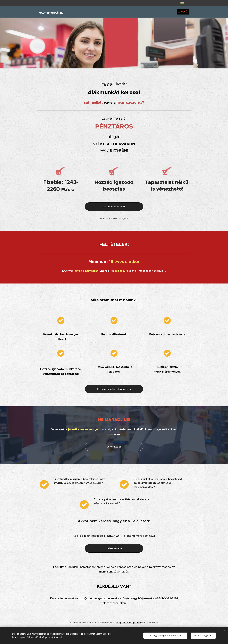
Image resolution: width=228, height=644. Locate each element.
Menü (183, 12)
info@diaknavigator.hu (94, 598)
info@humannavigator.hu (128, 623)
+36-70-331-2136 (167, 598)
